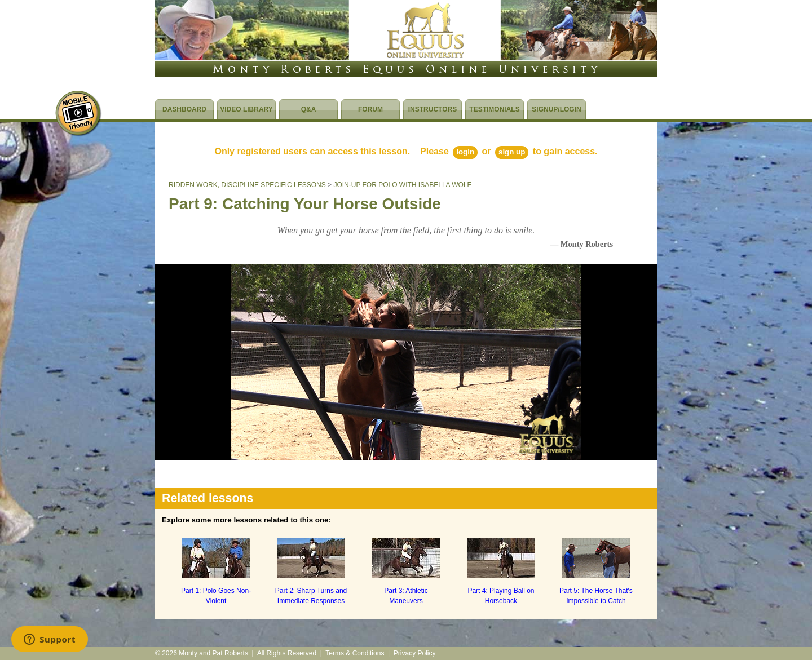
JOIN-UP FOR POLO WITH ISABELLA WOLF (402, 185)
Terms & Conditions (355, 653)
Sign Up (512, 152)
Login (465, 152)
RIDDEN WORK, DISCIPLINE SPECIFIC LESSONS (247, 185)
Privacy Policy (415, 653)
